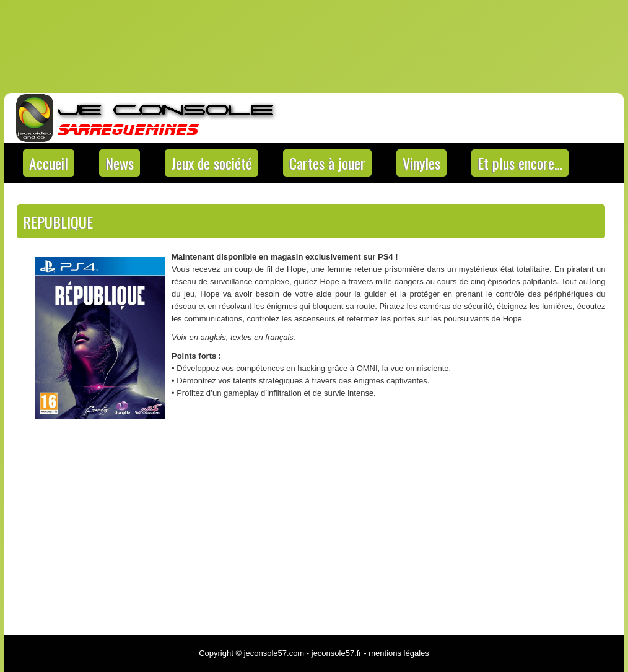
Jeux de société (212, 163)
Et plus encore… (520, 163)
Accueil (49, 163)
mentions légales (399, 653)
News (120, 163)
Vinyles (421, 163)
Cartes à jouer (327, 163)
